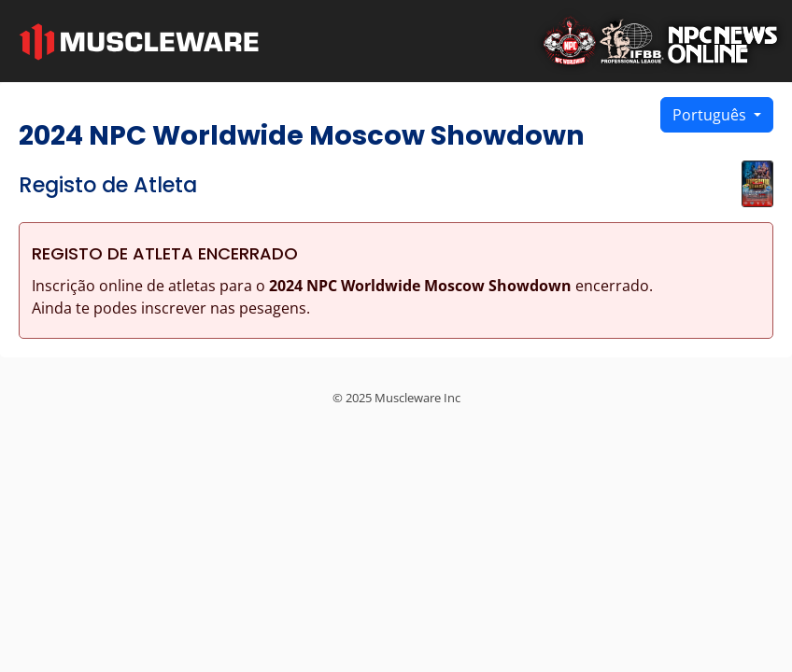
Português (711, 115)
